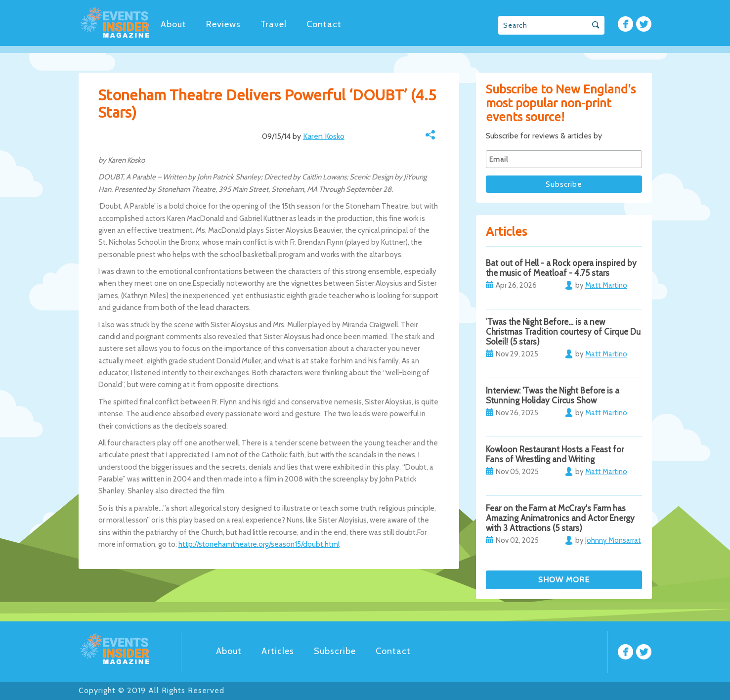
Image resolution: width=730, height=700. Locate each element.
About (173, 24)
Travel (274, 24)
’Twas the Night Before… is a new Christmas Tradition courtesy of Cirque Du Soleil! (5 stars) (563, 332)
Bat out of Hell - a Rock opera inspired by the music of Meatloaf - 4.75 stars (561, 268)
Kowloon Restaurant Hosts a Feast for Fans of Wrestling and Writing (555, 454)
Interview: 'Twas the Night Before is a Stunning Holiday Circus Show (553, 395)
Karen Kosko (324, 136)
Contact (324, 24)
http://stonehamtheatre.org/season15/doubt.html (259, 544)
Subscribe (335, 651)
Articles (278, 651)
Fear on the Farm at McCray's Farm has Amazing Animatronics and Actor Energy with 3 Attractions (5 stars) (560, 518)
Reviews (223, 24)
